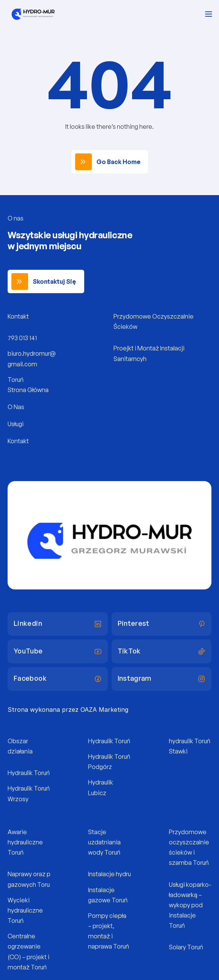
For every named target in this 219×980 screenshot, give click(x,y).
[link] (110, 162)
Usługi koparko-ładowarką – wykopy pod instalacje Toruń (190, 905)
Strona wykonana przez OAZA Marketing (68, 710)
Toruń (16, 380)
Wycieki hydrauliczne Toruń (26, 910)
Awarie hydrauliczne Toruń (26, 842)
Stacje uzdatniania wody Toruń (105, 842)
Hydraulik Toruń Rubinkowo (45, 773)
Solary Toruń (186, 947)
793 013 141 (22, 338)
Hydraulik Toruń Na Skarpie (125, 741)
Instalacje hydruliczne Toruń (126, 874)
